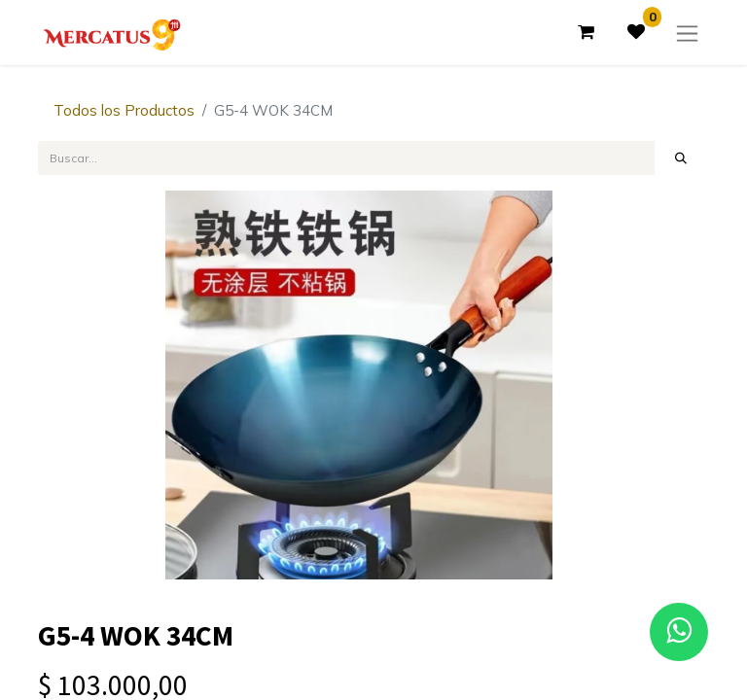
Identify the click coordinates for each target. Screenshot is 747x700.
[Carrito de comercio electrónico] (586, 32)
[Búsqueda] (681, 157)
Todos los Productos (124, 110)
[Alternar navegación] (687, 33)
